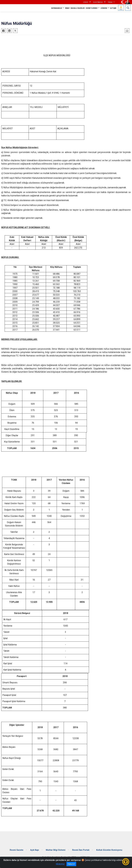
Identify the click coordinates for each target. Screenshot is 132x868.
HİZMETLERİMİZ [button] (92, 8)
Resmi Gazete (17, 850)
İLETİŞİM (113, 8)
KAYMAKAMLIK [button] (57, 8)
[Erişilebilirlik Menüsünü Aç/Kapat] (126, 862)
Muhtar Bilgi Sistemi (56, 850)
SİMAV (67, 8)
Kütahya (110, 2)
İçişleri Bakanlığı (98, 2)
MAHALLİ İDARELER (78, 8)
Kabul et (71, 864)
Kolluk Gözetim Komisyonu (109, 850)
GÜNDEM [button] (104, 8)
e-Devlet (86, 2)
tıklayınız (60, 864)
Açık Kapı (35, 850)
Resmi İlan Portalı (81, 850)
